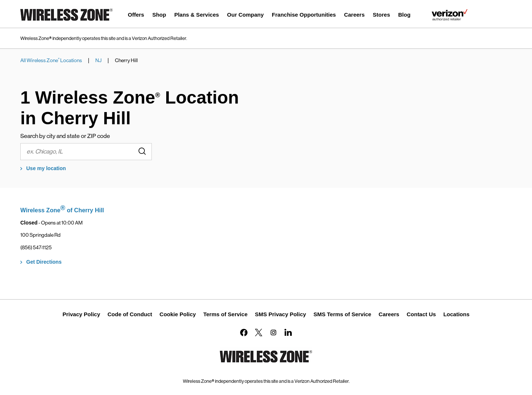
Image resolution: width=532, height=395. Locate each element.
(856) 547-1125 (36, 247)
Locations (456, 314)
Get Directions (44, 262)
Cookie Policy (178, 314)
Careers (389, 314)
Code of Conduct (130, 314)
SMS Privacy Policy (280, 314)
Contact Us (421, 314)
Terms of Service (225, 314)
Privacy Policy (81, 314)
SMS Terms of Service (342, 314)
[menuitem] (136, 16)
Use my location (46, 168)
